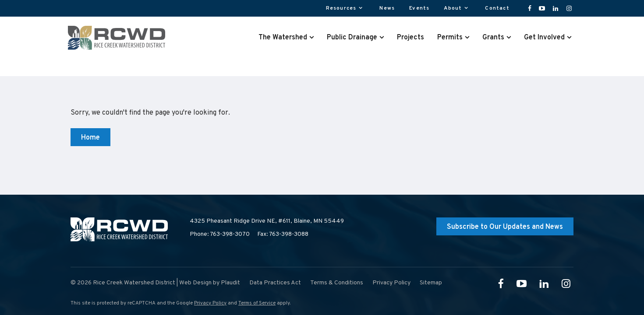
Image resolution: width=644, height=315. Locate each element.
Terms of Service (257, 303)
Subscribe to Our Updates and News (505, 227)
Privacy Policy (210, 303)
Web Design (195, 283)
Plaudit (230, 283)
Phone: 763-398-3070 (220, 234)
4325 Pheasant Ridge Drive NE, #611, (267, 221)
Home (90, 138)
